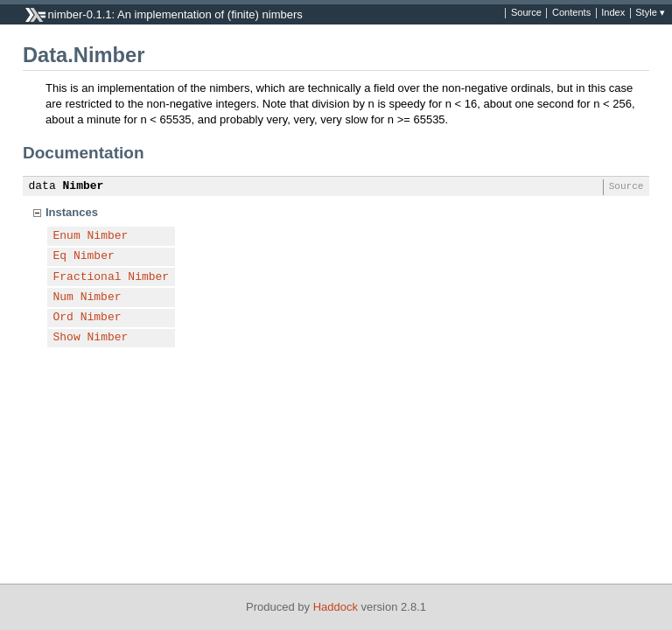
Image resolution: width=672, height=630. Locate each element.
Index (613, 13)
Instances (72, 212)
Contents (571, 13)
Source (526, 13)
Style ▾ (650, 13)
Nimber (84, 186)
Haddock (336, 607)
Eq (60, 256)
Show (67, 338)
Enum (67, 236)
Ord (63, 318)
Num (63, 297)
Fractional (87, 277)
